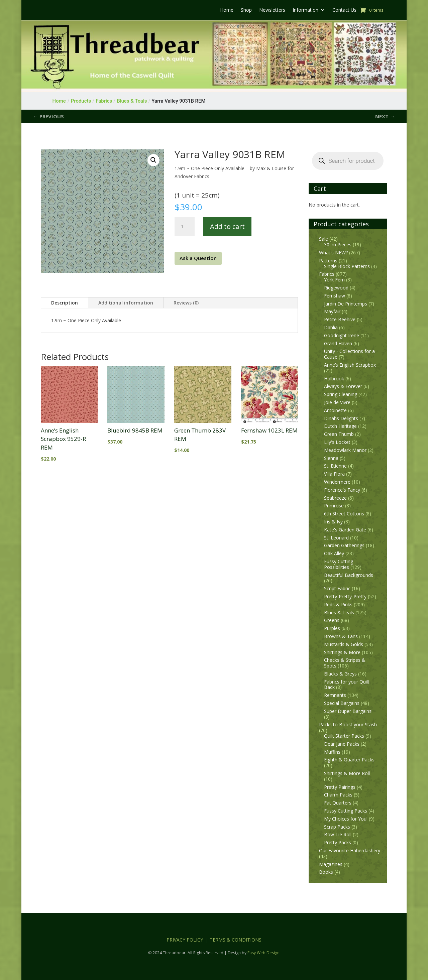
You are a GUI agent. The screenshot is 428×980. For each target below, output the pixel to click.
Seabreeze (335, 498)
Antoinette (335, 410)
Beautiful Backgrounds (349, 575)
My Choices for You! (346, 819)
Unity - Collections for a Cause (349, 354)
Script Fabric (337, 588)
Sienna (331, 458)
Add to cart (227, 226)
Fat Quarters (338, 803)
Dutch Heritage (340, 426)
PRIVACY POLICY (185, 940)
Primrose (334, 506)
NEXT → (385, 116)
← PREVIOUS (48, 116)
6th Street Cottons (344, 514)
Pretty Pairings (340, 787)
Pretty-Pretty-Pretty (345, 596)
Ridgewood (336, 288)
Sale (324, 239)
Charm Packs (338, 795)
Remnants (335, 695)
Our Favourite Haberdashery (350, 850)
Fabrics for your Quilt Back (347, 685)
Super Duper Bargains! (348, 711)
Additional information (126, 303)
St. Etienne (335, 466)
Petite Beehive (340, 319)
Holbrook (334, 379)
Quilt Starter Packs (344, 736)
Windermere (337, 482)
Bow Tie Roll (338, 834)
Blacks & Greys (340, 674)
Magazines (331, 864)
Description (65, 303)
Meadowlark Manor (345, 450)
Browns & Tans (341, 636)
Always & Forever (343, 386)
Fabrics (327, 274)
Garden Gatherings (344, 545)
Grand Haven (338, 343)
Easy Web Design (263, 953)
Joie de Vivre (337, 402)
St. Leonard (336, 538)
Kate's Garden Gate (345, 530)
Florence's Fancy (342, 490)
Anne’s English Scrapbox (350, 365)
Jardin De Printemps (346, 304)
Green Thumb (339, 434)
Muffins (332, 752)
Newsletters (272, 10)
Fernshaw (335, 296)
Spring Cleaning (341, 394)
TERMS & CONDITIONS (236, 940)
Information (305, 10)
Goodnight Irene (342, 335)
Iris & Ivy (333, 522)
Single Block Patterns (347, 266)
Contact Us (344, 10)
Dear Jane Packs (342, 744)
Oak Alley (334, 553)
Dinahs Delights (341, 418)
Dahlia (331, 327)
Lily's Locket (337, 442)
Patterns (328, 261)
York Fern (334, 280)
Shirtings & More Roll (347, 773)
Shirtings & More (342, 652)
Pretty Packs (338, 842)
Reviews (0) (186, 303)
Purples (332, 628)
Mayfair (332, 311)
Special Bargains (342, 703)
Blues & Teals (339, 612)
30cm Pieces (338, 244)
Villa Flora (334, 474)
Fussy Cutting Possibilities (339, 564)
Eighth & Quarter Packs (349, 760)
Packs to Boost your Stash (348, 724)
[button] (153, 160)
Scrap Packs (337, 827)
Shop (246, 10)
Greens (332, 620)
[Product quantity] (185, 227)
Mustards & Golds (344, 644)
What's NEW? (333, 253)
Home (227, 10)
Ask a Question (198, 258)
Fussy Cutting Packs (346, 811)
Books (326, 872)
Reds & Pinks (338, 604)
